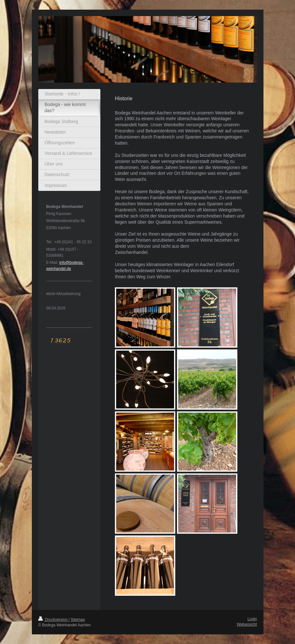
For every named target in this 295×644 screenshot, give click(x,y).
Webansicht (247, 624)
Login (252, 619)
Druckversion (54, 620)
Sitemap (78, 620)
